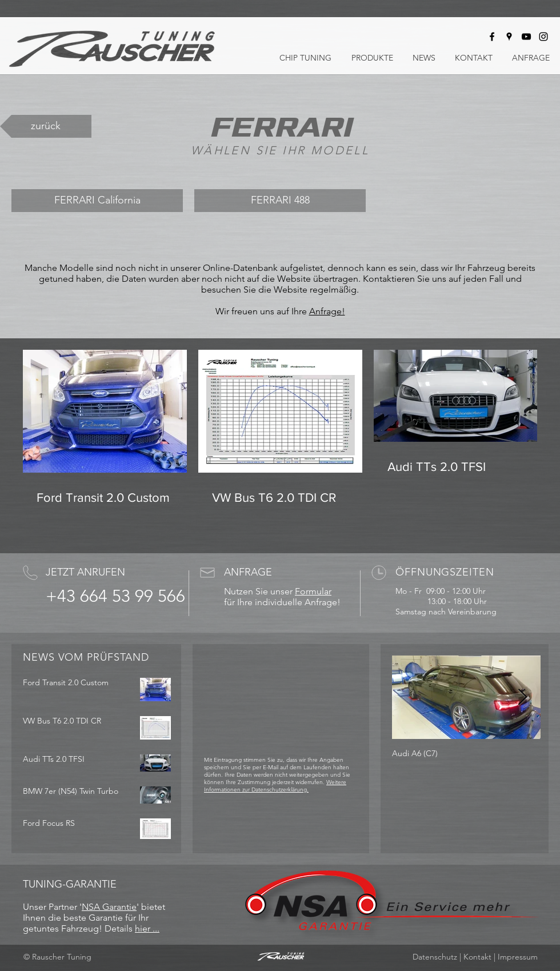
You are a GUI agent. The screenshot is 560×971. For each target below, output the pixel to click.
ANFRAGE (248, 572)
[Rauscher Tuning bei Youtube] (526, 37)
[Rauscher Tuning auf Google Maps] (509, 37)
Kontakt (477, 957)
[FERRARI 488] (280, 201)
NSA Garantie (109, 907)
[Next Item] (522, 698)
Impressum (518, 957)
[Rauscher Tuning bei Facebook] (492, 37)
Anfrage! (327, 311)
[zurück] (46, 126)
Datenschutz (435, 957)
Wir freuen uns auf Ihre (262, 311)
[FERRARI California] (97, 201)
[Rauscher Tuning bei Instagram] (543, 37)
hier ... (147, 928)
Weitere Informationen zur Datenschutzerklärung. (275, 786)
